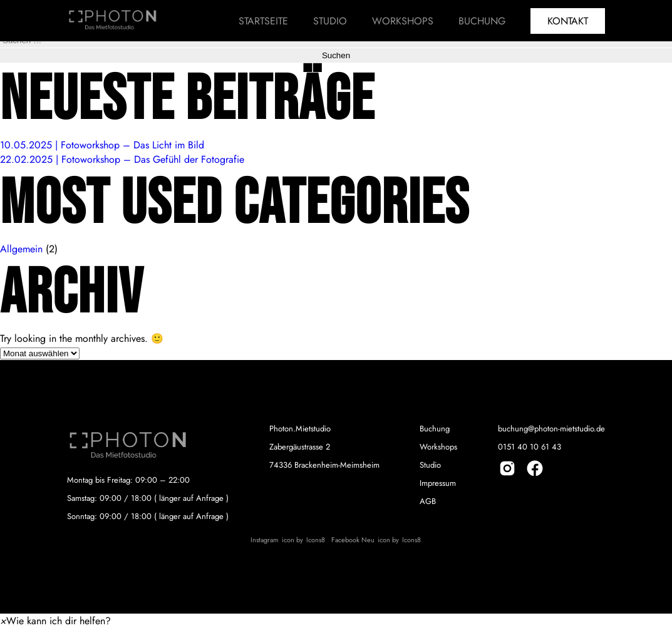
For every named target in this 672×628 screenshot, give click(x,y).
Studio (330, 21)
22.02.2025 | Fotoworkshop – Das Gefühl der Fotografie (122, 159)
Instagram (265, 540)
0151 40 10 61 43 (530, 447)
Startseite (263, 21)
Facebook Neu (353, 540)
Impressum (438, 483)
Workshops (403, 21)
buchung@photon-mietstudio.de (551, 429)
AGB (428, 501)
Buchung (482, 21)
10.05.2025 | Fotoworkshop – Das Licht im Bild (102, 145)
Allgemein (21, 249)
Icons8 (316, 540)
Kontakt (568, 21)
